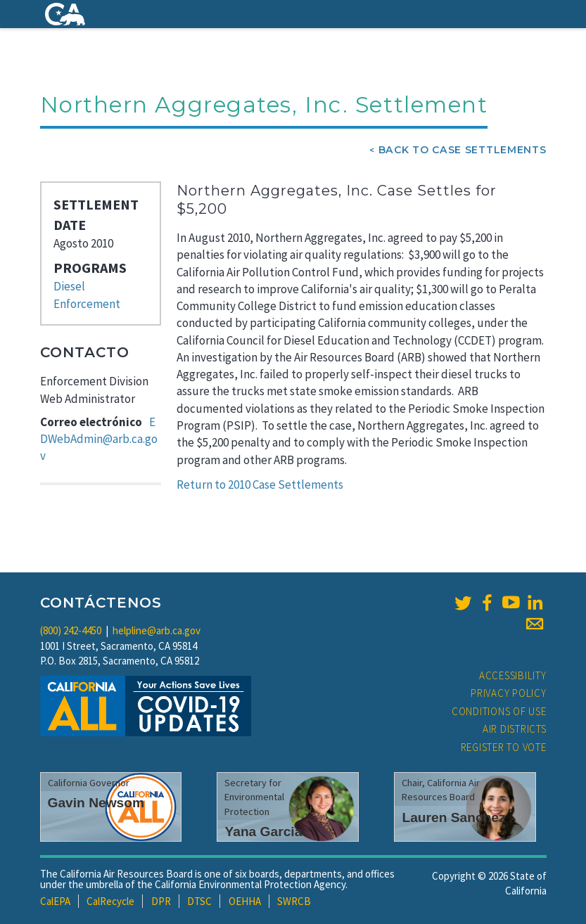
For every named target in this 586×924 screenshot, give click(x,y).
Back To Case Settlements (463, 150)
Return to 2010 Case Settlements (260, 485)
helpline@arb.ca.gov (157, 630)
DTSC (199, 901)
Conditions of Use (499, 711)
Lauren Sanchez (453, 817)
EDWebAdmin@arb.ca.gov (99, 439)
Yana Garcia (263, 832)
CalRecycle (110, 901)
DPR (161, 901)
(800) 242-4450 (71, 630)
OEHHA (245, 901)
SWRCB (294, 901)
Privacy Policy (509, 693)
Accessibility (513, 675)
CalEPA (55, 901)
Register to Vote (504, 747)
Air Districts (515, 729)
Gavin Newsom (96, 803)
